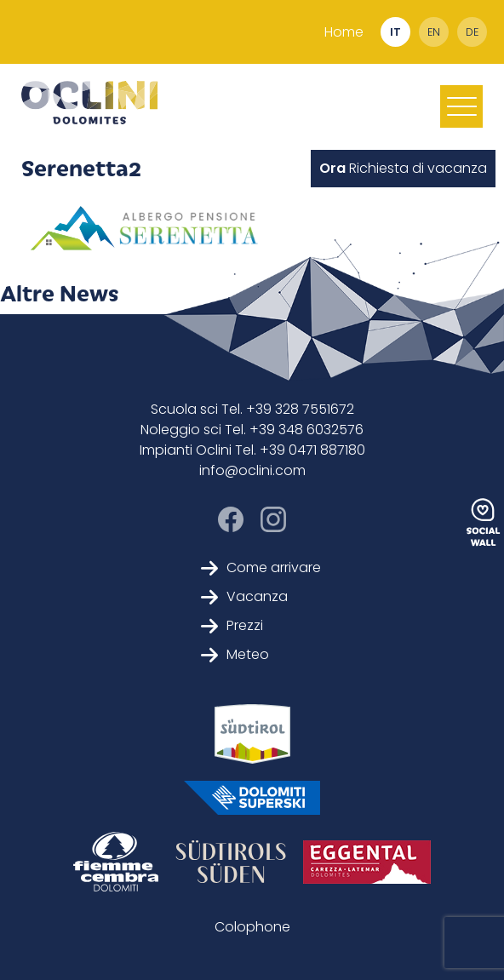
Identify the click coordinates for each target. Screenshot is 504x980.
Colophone (252, 927)
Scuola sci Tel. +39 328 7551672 (252, 409)
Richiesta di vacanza (403, 168)
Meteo (235, 654)
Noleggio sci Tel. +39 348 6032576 (252, 430)
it (395, 32)
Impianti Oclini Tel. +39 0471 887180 (252, 450)
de (472, 32)
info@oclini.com (252, 470)
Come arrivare (261, 567)
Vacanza (244, 596)
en (434, 32)
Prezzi (232, 625)
